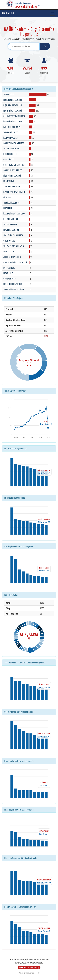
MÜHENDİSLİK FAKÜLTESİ (12, 100)
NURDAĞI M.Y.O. (9, 268)
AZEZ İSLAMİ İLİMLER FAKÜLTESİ (15, 262)
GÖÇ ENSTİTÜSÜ (9, 279)
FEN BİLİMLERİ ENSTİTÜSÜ (13, 284)
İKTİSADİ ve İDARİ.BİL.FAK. (13, 121)
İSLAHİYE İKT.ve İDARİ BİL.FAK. (14, 214)
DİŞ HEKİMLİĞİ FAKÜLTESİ (13, 105)
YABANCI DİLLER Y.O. (11, 132)
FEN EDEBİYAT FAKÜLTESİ (12, 111)
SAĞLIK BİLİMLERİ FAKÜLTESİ (14, 143)
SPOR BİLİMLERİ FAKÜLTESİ (13, 235)
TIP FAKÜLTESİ (9, 94)
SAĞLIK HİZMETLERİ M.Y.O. (13, 170)
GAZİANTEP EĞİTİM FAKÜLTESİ (14, 116)
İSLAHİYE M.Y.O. (9, 181)
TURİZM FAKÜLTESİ (10, 224)
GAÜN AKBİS (8, 13)
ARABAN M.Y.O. (9, 252)
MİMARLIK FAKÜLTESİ (11, 230)
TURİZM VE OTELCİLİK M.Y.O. (14, 246)
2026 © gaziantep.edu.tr (29, 973)
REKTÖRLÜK (8, 208)
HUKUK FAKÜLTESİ (10, 154)
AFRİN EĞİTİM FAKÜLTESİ (12, 257)
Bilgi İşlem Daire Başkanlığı (29, 968)
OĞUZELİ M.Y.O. (9, 159)
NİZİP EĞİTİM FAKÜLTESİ (12, 176)
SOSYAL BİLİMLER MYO (12, 148)
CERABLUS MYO (9, 241)
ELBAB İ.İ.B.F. (8, 273)
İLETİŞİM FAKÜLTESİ (11, 219)
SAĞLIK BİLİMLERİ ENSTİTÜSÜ (14, 289)
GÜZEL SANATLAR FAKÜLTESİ (14, 165)
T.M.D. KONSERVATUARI (12, 186)
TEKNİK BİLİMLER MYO (11, 203)
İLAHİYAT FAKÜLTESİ (11, 138)
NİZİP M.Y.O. (8, 197)
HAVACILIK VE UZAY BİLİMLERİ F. (15, 192)
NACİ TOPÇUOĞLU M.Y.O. (12, 127)
